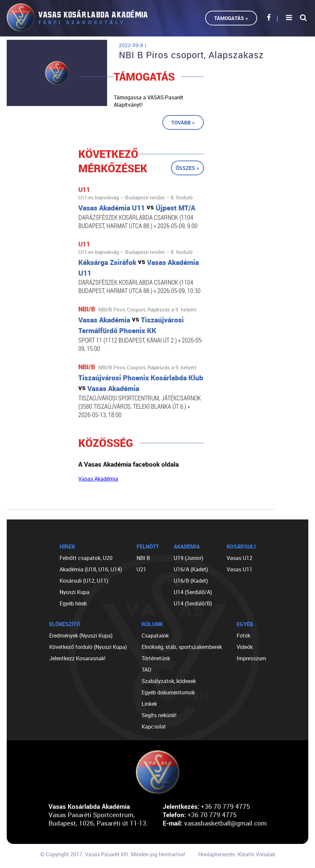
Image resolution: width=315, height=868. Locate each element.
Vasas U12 (240, 558)
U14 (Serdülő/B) (193, 603)
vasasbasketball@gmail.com (225, 823)
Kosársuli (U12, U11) (84, 581)
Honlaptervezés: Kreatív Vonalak (237, 854)
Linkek (149, 704)
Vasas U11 (240, 569)
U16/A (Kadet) (191, 569)
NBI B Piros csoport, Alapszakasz (191, 55)
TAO (146, 670)
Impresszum (251, 658)
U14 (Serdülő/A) (193, 592)
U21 (141, 569)
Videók (245, 647)
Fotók (244, 636)
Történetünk (156, 658)
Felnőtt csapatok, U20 (86, 558)
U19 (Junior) (188, 558)
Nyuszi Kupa (74, 592)
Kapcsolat (154, 727)
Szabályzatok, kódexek (169, 681)
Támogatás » (231, 18)
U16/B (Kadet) (191, 581)
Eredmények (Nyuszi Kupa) (81, 636)
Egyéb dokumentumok (168, 692)
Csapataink (155, 636)
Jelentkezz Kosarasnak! (77, 658)
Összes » (187, 168)
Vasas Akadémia (98, 479)
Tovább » (183, 122)
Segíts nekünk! (159, 715)
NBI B (143, 558)
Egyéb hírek (73, 603)
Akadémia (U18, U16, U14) (91, 569)
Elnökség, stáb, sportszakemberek (182, 647)
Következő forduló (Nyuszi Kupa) (88, 647)
